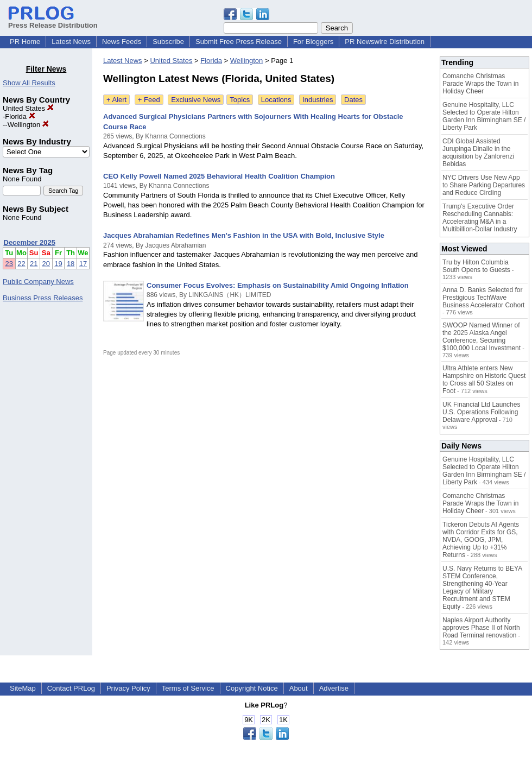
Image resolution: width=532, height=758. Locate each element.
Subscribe (168, 42)
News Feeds (122, 42)
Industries (318, 100)
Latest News (71, 42)
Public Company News (38, 282)
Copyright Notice (252, 688)
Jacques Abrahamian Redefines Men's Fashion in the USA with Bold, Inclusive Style (244, 235)
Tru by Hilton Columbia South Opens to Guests (476, 266)
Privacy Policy (128, 688)
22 (21, 264)
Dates (353, 100)
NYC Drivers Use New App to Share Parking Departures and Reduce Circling (484, 185)
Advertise (334, 688)
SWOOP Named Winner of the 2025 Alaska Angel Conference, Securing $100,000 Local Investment (482, 337)
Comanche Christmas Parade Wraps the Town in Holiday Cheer (480, 84)
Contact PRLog (71, 688)
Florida (20, 116)
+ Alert (116, 100)
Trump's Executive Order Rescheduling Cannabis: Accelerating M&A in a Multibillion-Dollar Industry (480, 218)
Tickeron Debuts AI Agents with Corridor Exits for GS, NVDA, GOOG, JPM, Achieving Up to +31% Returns (481, 540)
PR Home (25, 42)
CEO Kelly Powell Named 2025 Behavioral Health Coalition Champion (219, 176)
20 (46, 264)
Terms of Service (188, 688)
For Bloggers (313, 42)
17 (83, 264)
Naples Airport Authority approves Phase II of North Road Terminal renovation (481, 628)
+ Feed (149, 100)
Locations (276, 100)
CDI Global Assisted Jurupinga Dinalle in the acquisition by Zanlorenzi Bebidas (478, 153)
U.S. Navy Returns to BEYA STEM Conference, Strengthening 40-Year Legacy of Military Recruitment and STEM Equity (482, 588)
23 (9, 264)
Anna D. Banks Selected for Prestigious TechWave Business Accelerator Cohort (483, 298)
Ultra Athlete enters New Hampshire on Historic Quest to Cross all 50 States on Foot (484, 380)
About (299, 688)
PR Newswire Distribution (385, 42)
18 (71, 264)
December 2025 (30, 242)
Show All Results (29, 83)
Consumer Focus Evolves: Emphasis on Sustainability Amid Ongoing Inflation (278, 285)
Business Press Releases (43, 298)
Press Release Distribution (53, 21)
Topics (240, 100)
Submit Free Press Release (239, 42)
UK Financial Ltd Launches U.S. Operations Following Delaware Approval (481, 412)
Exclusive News (196, 100)
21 (34, 264)
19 (58, 264)
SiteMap (23, 688)
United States (28, 108)
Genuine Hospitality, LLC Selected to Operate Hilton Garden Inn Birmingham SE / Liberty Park (484, 116)
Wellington (28, 125)
